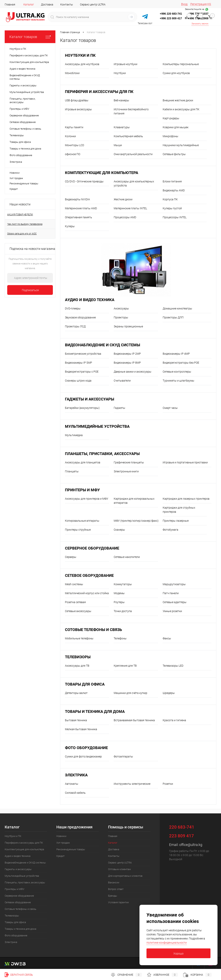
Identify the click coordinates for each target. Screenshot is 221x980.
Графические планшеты (129, 462)
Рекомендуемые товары (24, 183)
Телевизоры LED (173, 666)
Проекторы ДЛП (173, 317)
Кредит (14, 189)
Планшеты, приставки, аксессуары (102, 454)
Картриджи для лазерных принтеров (186, 499)
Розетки (168, 784)
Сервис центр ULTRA (93, 4)
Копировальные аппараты (82, 521)
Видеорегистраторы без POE (181, 363)
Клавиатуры (122, 127)
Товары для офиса (85, 684)
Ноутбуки (120, 73)
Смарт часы (170, 408)
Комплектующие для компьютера (102, 173)
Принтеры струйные (78, 530)
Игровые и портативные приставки (185, 462)
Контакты (67, 4)
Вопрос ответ (116, 889)
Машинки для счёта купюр (130, 693)
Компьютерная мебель (128, 136)
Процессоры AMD (125, 217)
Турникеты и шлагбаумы (178, 381)
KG (209, 4)
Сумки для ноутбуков (176, 73)
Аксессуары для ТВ (77, 666)
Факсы (167, 638)
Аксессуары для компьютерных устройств (134, 183)
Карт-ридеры (171, 118)
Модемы (119, 593)
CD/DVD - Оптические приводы (84, 181)
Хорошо (178, 953)
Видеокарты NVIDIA (77, 199)
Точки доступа (123, 611)
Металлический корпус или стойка (87, 593)
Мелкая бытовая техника (81, 729)
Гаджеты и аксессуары (90, 399)
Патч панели (171, 593)
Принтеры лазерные (176, 521)
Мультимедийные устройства (97, 426)
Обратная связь (19, 975)
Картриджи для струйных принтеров (179, 510)
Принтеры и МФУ (82, 490)
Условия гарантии (118, 902)
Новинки (15, 173)
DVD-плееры (73, 308)
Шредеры (169, 693)
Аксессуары (121, 308)
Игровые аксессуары (78, 109)
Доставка (47, 4)
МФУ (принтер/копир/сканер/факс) (136, 521)
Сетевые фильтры (174, 154)
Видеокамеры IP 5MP (79, 363)
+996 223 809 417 (171, 18)
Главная (10, 4)
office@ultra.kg (191, 845)
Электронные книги (126, 471)
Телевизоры (78, 657)
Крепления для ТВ (125, 666)
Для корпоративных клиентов (125, 876)
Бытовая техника (76, 720)
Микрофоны (170, 136)
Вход (184, 4)
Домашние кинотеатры (177, 308)
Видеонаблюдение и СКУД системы (103, 345)
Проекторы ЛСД (75, 326)
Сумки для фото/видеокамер (83, 756)
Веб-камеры (121, 100)
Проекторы (121, 317)
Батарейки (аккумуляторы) (82, 408)
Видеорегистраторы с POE (82, 372)
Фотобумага (170, 530)
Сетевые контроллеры (177, 372)
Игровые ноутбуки (126, 64)
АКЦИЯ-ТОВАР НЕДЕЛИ (20, 215)
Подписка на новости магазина (32, 249)
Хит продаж (16, 178)
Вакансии (114, 882)
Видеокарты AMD (174, 190)
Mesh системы (74, 584)
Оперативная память (79, 217)
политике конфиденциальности (167, 943)
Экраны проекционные (128, 326)
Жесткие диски (123, 199)
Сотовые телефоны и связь (94, 630)
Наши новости (20, 204)
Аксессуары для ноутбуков (82, 64)
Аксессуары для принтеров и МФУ (87, 499)
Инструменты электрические (132, 784)
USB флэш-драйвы (77, 100)
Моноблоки (72, 73)
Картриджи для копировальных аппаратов (134, 501)
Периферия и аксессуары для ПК (99, 92)
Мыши (118, 145)
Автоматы (72, 784)
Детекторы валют (76, 693)
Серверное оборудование (92, 548)
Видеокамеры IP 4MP (176, 354)
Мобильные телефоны (79, 638)
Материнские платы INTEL (130, 208)
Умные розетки (172, 611)
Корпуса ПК (170, 199)
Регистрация (199, 4)
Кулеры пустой (172, 208)
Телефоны (120, 638)
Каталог (29, 4)
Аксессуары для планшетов (83, 462)
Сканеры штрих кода (78, 381)
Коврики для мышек (176, 127)
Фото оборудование (86, 748)
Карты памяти (74, 127)
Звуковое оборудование (80, 317)
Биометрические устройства (83, 354)
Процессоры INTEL (175, 217)
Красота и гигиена (174, 720)
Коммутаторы (123, 584)
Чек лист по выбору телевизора (25, 224)
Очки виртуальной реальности (133, 154)
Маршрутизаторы (174, 584)
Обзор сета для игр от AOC (22, 234)
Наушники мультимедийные (181, 145)
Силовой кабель (75, 793)
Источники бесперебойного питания (131, 111)
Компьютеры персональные (181, 64)
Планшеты (72, 471)
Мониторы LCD (75, 145)
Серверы (71, 557)
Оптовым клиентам (119, 869)
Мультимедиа (74, 435)
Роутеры (119, 602)
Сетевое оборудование (89, 576)
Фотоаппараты (123, 756)
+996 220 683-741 (171, 14)
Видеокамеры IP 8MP (127, 363)
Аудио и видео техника (90, 300)
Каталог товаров (30, 37)
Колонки (70, 136)
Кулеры (70, 226)
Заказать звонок (200, 24)
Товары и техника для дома (95, 712)
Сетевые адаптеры (175, 602)
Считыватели (122, 381)
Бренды (113, 896)
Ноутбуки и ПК (80, 55)
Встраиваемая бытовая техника (134, 720)
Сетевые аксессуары (78, 611)
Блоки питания (172, 181)
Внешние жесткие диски (178, 100)
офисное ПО (73, 154)
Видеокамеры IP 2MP (127, 354)
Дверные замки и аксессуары (133, 372)
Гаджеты (119, 408)
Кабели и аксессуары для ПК (181, 109)
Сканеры (119, 530)
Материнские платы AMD (81, 208)
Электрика (76, 775)
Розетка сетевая (75, 602)
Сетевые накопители (127, 557)
